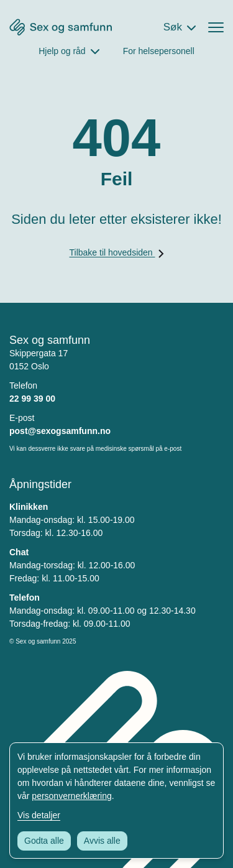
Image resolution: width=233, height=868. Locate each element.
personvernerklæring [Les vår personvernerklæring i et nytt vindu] (71, 796)
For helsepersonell (159, 51)
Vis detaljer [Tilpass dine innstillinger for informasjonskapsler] (39, 815)
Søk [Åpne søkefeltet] (173, 27)
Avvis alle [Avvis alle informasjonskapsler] (102, 841)
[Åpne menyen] (216, 27)
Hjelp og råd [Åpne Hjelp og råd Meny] (62, 51)
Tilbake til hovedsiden (116, 252)
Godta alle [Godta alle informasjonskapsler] (44, 841)
